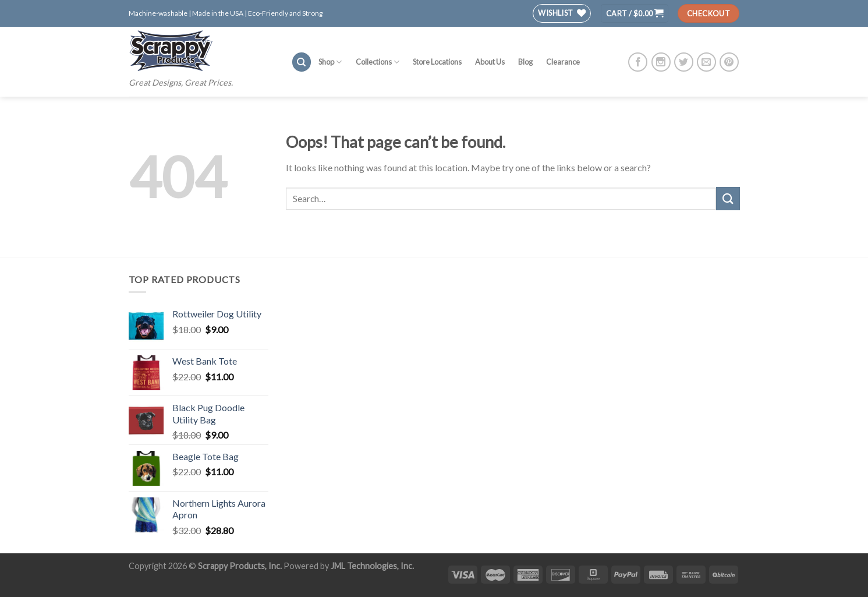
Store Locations (437, 62)
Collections (378, 62)
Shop (330, 62)
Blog (525, 62)
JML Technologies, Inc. (372, 566)
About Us (490, 62)
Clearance (563, 62)
